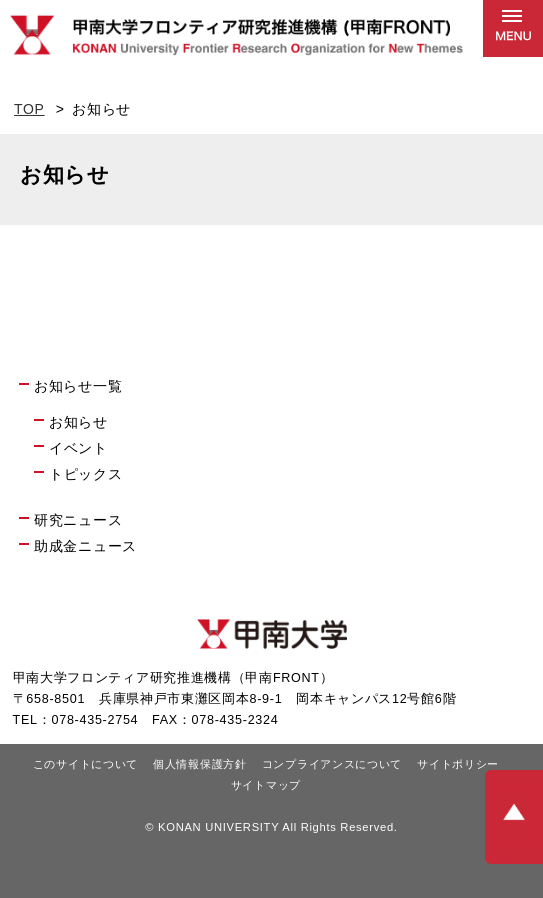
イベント (78, 448)
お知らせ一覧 (78, 386)
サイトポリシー (458, 764)
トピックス (86, 474)
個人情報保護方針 (200, 764)
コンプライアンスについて (332, 764)
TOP (29, 109)
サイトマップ (266, 785)
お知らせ (78, 422)
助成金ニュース (85, 546)
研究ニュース (78, 520)
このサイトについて (85, 764)
